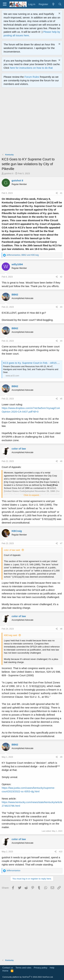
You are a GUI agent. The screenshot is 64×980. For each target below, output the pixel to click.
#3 (61, 307)
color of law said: (12, 550)
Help (52, 968)
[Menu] (5, 4)
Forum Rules (32, 77)
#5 (61, 399)
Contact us (8, 968)
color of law (19, 449)
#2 (61, 277)
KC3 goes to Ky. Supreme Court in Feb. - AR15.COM (33, 363)
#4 (61, 341)
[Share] (57, 193)
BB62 (15, 294)
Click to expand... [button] (32, 495)
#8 (61, 629)
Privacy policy (41, 968)
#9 (61, 757)
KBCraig (17, 531)
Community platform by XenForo (28, 977)
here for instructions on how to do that (31, 68)
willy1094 (17, 264)
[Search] (60, 4)
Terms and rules (23, 968)
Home (5, 971)
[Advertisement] (32, 121)
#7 (61, 543)
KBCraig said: (11, 635)
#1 (61, 193)
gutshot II (9, 173)
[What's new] (53, 4)
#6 (61, 461)
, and (22, 255)
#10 (61, 852)
